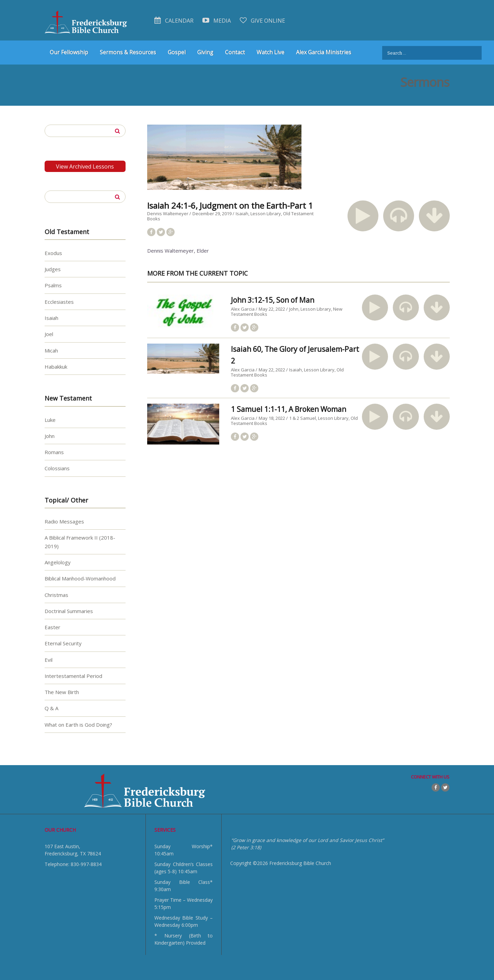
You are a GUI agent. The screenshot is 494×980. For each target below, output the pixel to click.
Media (217, 21)
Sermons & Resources (128, 52)
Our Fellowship (69, 52)
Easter (52, 627)
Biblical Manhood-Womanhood (80, 578)
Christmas (56, 595)
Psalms (53, 285)
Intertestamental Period (73, 676)
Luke (50, 419)
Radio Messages (64, 521)
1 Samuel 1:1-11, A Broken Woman (289, 409)
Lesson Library (266, 214)
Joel (49, 334)
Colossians (57, 468)
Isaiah (242, 214)
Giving (205, 52)
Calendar (174, 21)
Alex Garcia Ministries (324, 52)
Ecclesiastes (59, 301)
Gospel (177, 52)
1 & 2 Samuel (303, 418)
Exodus (53, 253)
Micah (51, 350)
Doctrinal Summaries (69, 611)
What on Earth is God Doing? (78, 724)
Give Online (262, 21)
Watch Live (270, 52)
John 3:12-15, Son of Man (273, 300)
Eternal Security (63, 643)
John (294, 309)
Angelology (58, 562)
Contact (235, 52)
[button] (363, 216)
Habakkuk (56, 366)
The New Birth (62, 692)
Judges (53, 269)
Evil (49, 659)
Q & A (51, 708)
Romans (54, 452)
